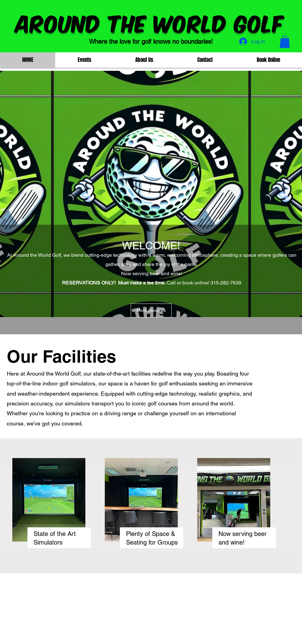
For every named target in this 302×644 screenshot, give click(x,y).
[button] (285, 42)
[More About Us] (151, 310)
